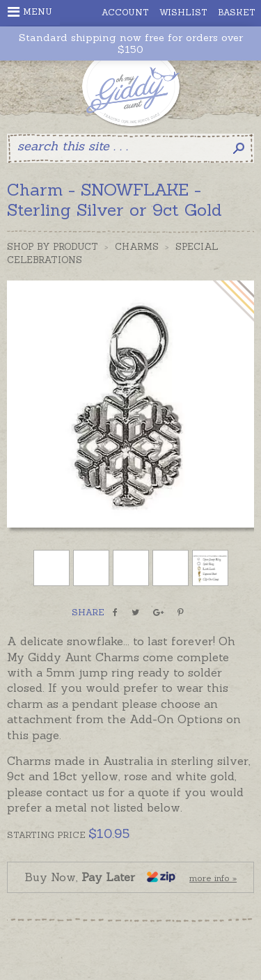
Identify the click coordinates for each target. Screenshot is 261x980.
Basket (237, 12)
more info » (213, 878)
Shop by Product (53, 247)
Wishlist (183, 12)
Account (125, 12)
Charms (137, 247)
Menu (30, 12)
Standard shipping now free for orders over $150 (131, 44)
